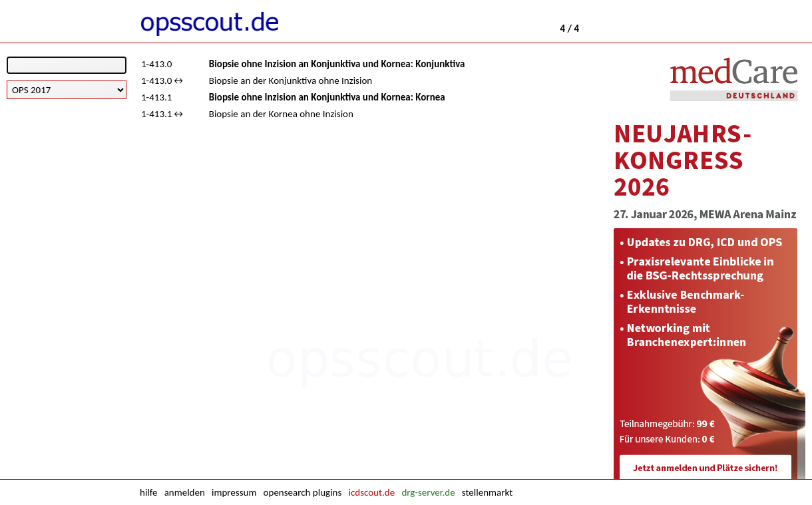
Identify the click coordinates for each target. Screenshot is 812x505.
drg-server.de (428, 492)
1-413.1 (156, 97)
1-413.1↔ (163, 114)
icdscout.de (372, 492)
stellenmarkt (487, 492)
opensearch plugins (303, 492)
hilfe (148, 492)
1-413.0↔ (163, 81)
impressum (234, 492)
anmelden (185, 492)
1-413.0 (156, 64)
